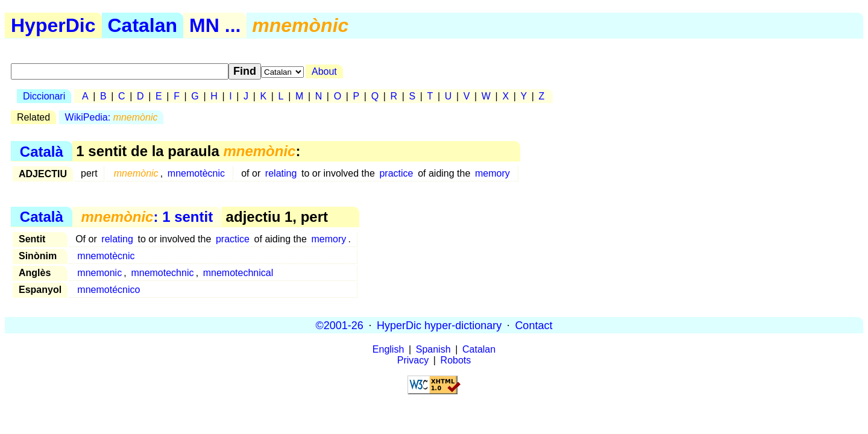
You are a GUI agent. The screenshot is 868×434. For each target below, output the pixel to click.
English (388, 349)
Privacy (413, 360)
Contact (533, 325)
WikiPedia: (112, 117)
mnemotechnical (238, 273)
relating (281, 173)
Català (42, 151)
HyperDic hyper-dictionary (439, 325)
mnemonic (99, 273)
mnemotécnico (108, 290)
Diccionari (44, 96)
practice (396, 173)
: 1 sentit (147, 217)
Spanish (433, 349)
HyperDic (53, 25)
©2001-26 (340, 325)
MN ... (215, 25)
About (324, 71)
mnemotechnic (162, 273)
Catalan (143, 25)
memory (492, 173)
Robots (456, 360)
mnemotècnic (196, 173)
